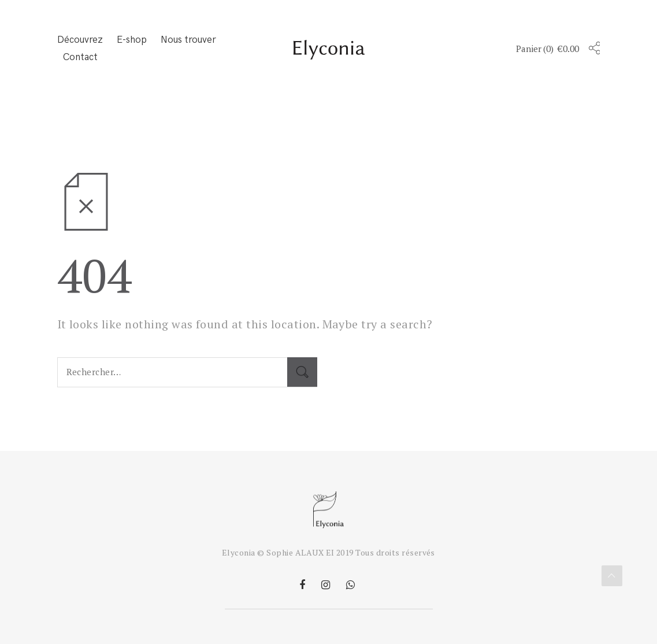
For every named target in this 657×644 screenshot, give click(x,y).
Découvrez (80, 40)
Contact (80, 57)
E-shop (132, 40)
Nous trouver (188, 40)
